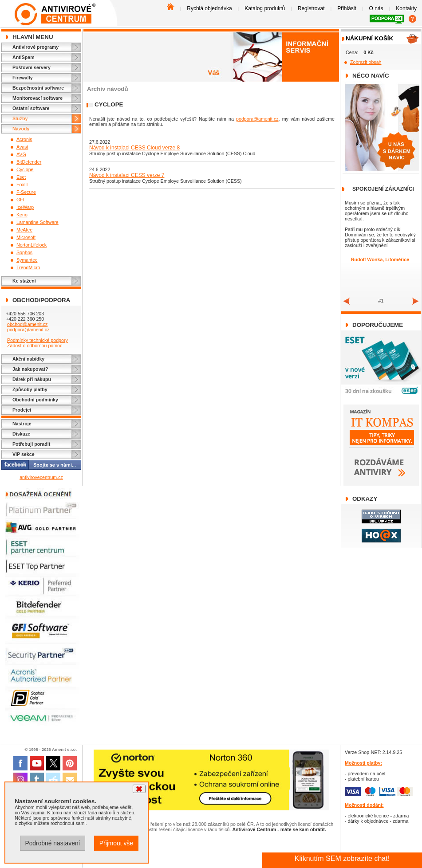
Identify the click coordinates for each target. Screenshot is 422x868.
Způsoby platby (30, 389)
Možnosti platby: (363, 763)
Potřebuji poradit (31, 444)
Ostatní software (31, 108)
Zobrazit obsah (366, 62)
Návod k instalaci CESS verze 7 (127, 175)
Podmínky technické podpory (37, 340)
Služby (20, 118)
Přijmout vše (116, 843)
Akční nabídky (28, 359)
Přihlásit (347, 8)
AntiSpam (24, 57)
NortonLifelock (32, 245)
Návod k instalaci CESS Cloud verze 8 (134, 148)
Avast (22, 147)
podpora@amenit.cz (28, 330)
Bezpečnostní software (38, 88)
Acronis (24, 139)
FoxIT (22, 185)
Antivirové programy (35, 47)
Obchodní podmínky (35, 400)
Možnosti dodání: (364, 805)
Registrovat (311, 8)
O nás (376, 8)
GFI (20, 200)
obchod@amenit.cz (27, 324)
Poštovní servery (32, 67)
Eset (21, 177)
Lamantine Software (37, 222)
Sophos (24, 252)
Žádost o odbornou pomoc (35, 346)
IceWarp (25, 207)
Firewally (23, 78)
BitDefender (29, 162)
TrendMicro (28, 267)
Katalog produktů (265, 8)
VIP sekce (24, 454)
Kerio (22, 215)
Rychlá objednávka (209, 8)
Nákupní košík (369, 38)
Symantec (27, 260)
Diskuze (21, 434)
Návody (21, 129)
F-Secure (26, 192)
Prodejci (22, 410)
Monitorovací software (37, 98)
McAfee (24, 230)
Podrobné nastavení (52, 843)
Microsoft (26, 237)
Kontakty (406, 8)
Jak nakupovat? (30, 369)
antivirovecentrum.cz (41, 477)
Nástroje (22, 424)
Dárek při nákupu (32, 379)
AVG (21, 154)
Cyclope (25, 169)
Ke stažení (24, 281)
